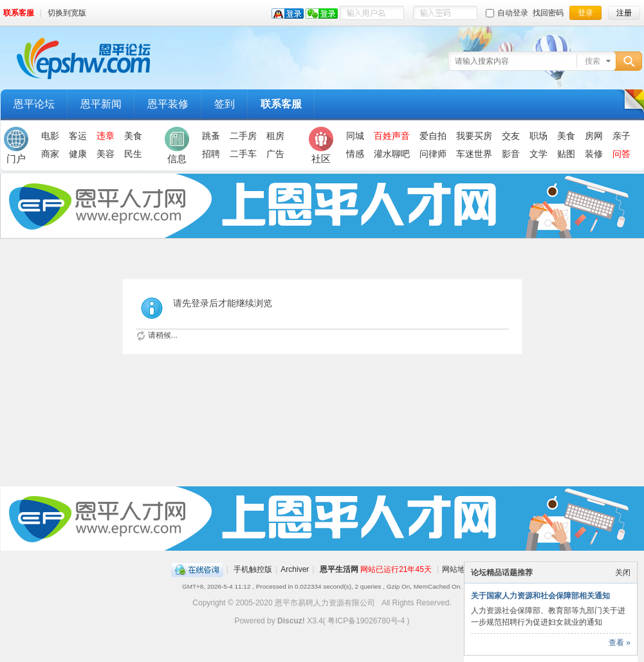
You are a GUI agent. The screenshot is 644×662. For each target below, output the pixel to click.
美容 (106, 154)
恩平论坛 (34, 104)
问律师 (433, 154)
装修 (594, 154)
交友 (511, 136)
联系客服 (19, 13)
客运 (78, 136)
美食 (133, 136)
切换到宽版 (67, 13)
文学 (538, 154)
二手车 (243, 154)
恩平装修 (168, 104)
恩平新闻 (101, 104)
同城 (355, 136)
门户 (16, 145)
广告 (275, 154)
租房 (275, 136)
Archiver (295, 569)
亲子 (621, 136)
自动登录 (507, 13)
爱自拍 (433, 136)
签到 (225, 104)
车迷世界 (474, 154)
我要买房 (474, 136)
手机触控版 (253, 569)
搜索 (593, 61)
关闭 (623, 573)
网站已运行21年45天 (396, 569)
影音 (511, 154)
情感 (355, 154)
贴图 (566, 154)
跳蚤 (211, 136)
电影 (50, 136)
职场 (538, 136)
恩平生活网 (339, 569)
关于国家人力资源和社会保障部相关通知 (540, 596)
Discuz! (291, 621)
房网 (594, 136)
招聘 (211, 154)
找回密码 (548, 13)
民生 (133, 154)
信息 (177, 145)
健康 (78, 154)
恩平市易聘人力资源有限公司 (325, 603)
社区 (321, 145)
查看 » (620, 643)
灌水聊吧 (392, 154)
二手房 (243, 136)
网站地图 (457, 569)
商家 (50, 154)
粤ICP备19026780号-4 (366, 621)
